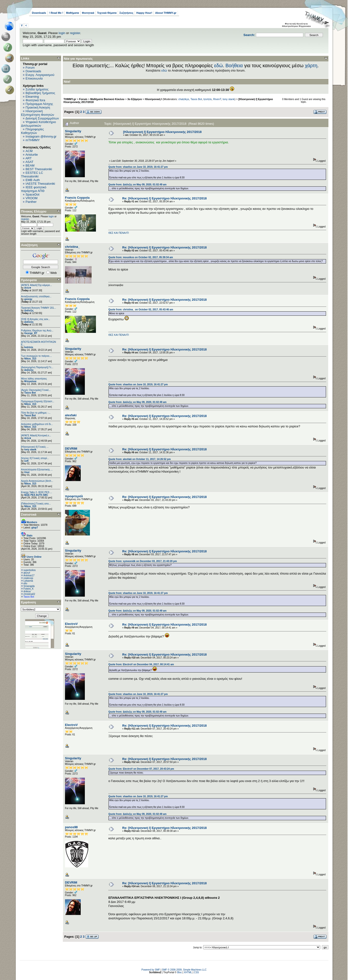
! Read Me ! (56, 13)
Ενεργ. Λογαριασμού (40, 75)
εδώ (218, 66)
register (75, 33)
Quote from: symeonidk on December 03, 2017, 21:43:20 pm (142, 561)
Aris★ (28, 288)
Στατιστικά (29, 515)
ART (29, 158)
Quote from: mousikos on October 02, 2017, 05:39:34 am (141, 257)
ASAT (29, 162)
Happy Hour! (144, 13)
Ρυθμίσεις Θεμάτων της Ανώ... (37, 331)
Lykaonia (28, 581)
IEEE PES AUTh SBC (36, 495)
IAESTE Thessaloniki (40, 184)
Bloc (179, 972)
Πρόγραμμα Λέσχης (39, 104)
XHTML (188, 972)
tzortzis (208, 99)
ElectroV (71, 624)
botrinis (29, 347)
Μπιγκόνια (30, 381)
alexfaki (71, 415)
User (27, 472)
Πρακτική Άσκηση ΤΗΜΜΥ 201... (39, 308)
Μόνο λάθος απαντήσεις (34, 379)
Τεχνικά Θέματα (107, 13)
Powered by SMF (151, 970)
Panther (31, 202)
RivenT (217, 99)
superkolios (30, 570)
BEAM (30, 165)
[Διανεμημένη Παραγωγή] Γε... (37, 367)
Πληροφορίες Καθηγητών (33, 131)
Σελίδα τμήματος (37, 89)
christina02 (29, 594)
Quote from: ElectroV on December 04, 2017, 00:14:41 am (141, 664)
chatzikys (184, 99)
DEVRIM (71, 449)
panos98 (71, 827)
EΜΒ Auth (33, 180)
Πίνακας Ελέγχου (34, 211)
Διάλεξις (29, 311)
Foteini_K (29, 589)
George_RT (31, 333)
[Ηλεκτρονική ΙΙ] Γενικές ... (35, 447)
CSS (196, 972)
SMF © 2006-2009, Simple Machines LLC (184, 970)
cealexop (28, 578)
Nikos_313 (30, 359)
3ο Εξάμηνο (135, 99)
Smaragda (29, 586)
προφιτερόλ (74, 496)
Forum (30, 68)
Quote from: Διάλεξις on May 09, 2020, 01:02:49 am (137, 185)
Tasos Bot (30, 393)
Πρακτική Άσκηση (38, 107)
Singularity (73, 131)
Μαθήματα (72, 13)
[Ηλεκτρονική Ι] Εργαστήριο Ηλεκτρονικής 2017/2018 (162, 132)
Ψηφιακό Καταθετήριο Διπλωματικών (38, 124)
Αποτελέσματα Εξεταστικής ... (37, 470)
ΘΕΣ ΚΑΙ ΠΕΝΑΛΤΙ (119, 233)
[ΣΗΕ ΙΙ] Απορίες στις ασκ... (36, 319)
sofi (26, 461)
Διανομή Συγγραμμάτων (42, 118)
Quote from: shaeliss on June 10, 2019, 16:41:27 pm (138, 167)
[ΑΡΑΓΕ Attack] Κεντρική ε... (36, 435)
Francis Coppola (77, 198)
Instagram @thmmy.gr (41, 136)
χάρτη (311, 66)
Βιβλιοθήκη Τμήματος (40, 93)
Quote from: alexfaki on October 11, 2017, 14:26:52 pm (139, 459)
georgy (28, 299)
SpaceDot (33, 194)
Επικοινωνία (34, 78)
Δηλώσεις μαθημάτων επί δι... (37, 424)
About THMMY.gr (166, 13)
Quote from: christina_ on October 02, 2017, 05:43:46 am (141, 310)
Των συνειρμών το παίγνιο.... (36, 356)
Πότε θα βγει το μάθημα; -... (36, 413)
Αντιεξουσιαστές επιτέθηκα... (36, 296)
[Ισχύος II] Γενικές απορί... (35, 458)
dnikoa (27, 591)
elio (25, 583)
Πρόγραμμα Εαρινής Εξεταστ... (38, 401)
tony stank (30, 450)
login (62, 33)
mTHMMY (33, 140)
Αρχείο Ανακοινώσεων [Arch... (37, 481)
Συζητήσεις (126, 13)
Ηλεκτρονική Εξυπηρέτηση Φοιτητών (38, 113)
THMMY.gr (70, 99)
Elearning (32, 97)
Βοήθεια (234, 66)
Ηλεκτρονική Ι (153, 99)
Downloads (39, 13)
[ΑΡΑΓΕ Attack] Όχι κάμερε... (36, 285)
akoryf (27, 573)
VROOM (32, 198)
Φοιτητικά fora (35, 100)
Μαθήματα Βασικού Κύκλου (107, 99)
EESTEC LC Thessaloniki (32, 175)
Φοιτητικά (88, 13)
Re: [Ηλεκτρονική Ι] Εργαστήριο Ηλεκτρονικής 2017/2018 (164, 198)
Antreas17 (29, 575)
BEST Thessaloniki (39, 169)
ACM (29, 151)
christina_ (72, 247)
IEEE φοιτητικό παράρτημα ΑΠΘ (34, 189)
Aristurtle (32, 155)
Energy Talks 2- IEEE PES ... (36, 492)
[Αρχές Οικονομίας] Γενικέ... (36, 390)
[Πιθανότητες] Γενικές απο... (36, 504)
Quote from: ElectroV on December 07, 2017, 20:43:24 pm (141, 769)
